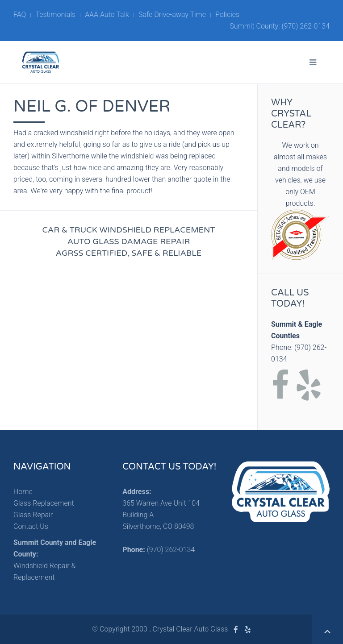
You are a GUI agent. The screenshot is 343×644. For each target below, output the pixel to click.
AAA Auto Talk (107, 15)
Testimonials (55, 15)
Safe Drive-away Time (172, 15)
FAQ (20, 15)
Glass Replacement (44, 503)
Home (23, 492)
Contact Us (31, 526)
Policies (227, 15)
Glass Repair (33, 515)
